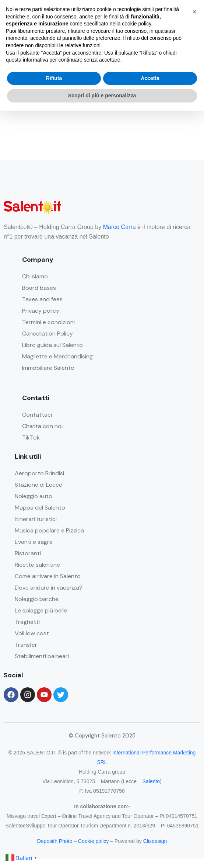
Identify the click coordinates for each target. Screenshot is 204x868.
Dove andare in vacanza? (49, 588)
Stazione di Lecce (38, 485)
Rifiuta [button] (54, 78)
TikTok (31, 438)
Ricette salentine (37, 565)
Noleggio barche (37, 599)
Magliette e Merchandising (57, 356)
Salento (151, 781)
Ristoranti (28, 553)
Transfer (26, 645)
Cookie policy (93, 841)
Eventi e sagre (34, 542)
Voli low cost (32, 633)
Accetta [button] (150, 78)
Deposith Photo (55, 841)
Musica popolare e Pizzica (49, 530)
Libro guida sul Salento (52, 345)
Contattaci (37, 415)
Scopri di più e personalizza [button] (102, 96)
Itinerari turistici (36, 519)
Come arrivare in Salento (48, 576)
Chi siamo (35, 276)
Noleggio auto (34, 496)
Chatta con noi (42, 426)
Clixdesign (155, 841)
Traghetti (27, 622)
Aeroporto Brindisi (39, 473)
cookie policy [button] (136, 24)
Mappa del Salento (40, 508)
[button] (194, 12)
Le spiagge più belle (41, 610)
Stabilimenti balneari (42, 656)
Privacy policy (41, 311)
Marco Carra (119, 227)
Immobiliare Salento (48, 368)
